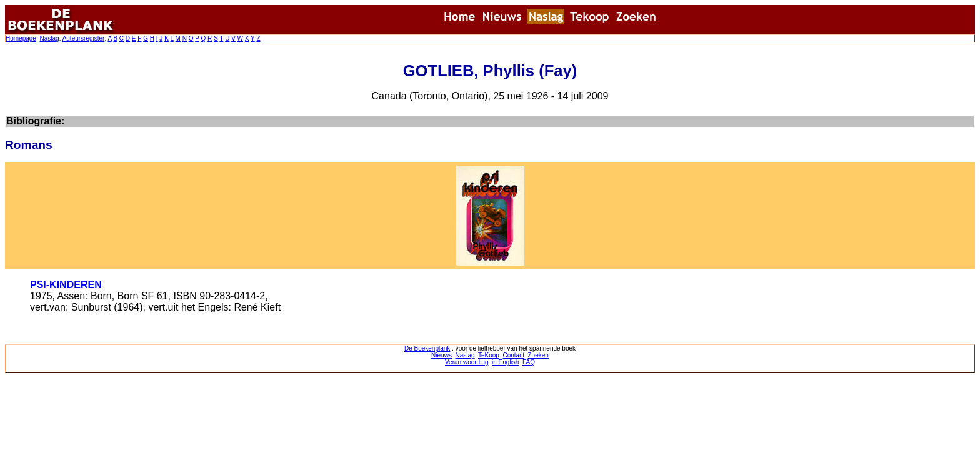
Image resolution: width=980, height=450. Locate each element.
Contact (513, 355)
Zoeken (538, 355)
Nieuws (442, 355)
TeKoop (489, 355)
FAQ (529, 362)
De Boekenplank (427, 348)
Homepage (21, 38)
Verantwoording (467, 362)
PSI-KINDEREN (66, 285)
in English (505, 362)
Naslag (49, 38)
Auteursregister (84, 38)
